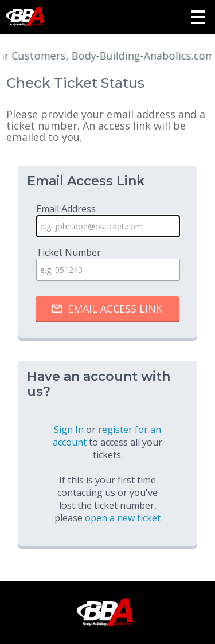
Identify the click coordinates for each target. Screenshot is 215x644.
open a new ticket (123, 518)
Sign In (69, 430)
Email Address (108, 220)
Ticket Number (108, 264)
